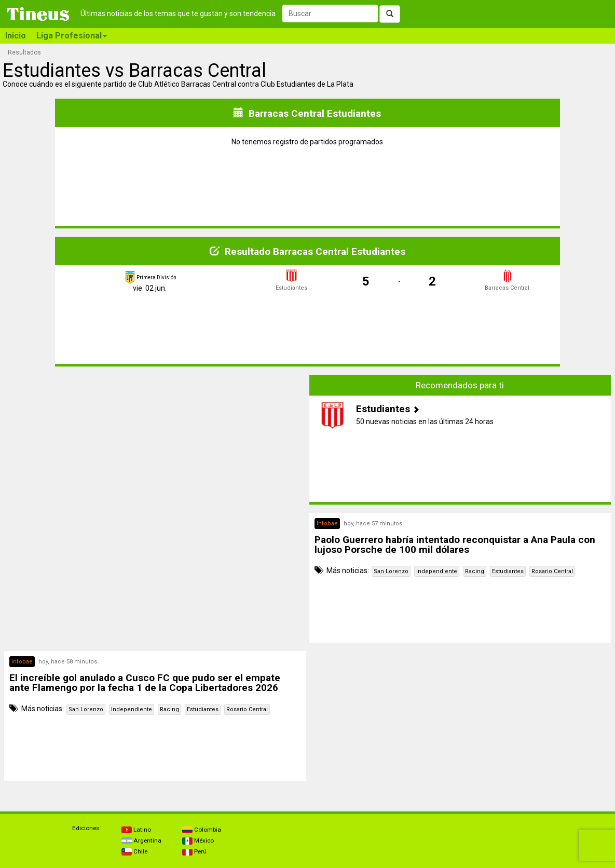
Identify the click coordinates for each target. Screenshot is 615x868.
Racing (475, 571)
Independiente (437, 571)
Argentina (141, 840)
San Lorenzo (391, 571)
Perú (194, 851)
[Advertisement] (155, 440)
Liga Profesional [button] (72, 36)
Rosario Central (552, 571)
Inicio (16, 36)
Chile (134, 851)
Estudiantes (508, 571)
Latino (136, 830)
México (198, 840)
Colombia (202, 830)
